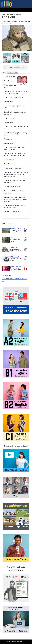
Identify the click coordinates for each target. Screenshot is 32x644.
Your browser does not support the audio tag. (15, 67)
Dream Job (16, 257)
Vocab (10, 72)
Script (4, 72)
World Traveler (17, 229)
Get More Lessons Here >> (14, 280)
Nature (14, 238)
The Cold (15, 247)
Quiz (16, 72)
